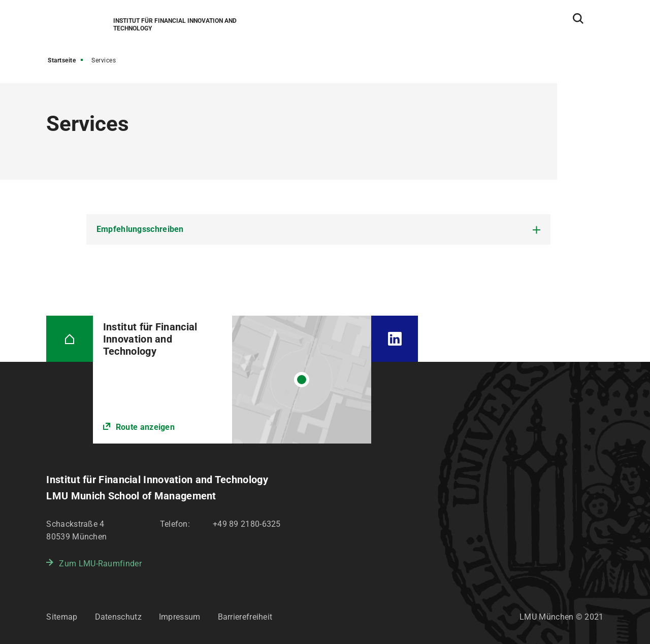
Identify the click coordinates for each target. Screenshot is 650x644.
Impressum (180, 617)
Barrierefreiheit (245, 617)
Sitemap (62, 617)
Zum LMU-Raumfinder (100, 564)
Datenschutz (118, 617)
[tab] (318, 229)
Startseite (62, 60)
